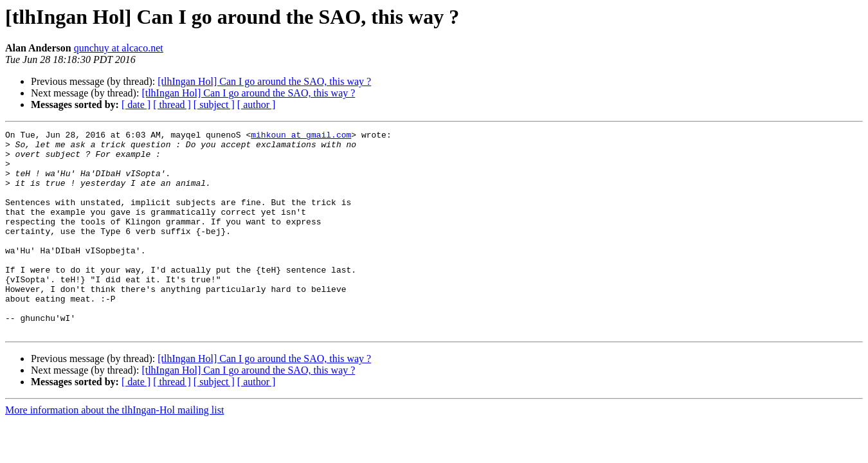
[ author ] (257, 104)
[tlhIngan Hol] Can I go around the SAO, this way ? (264, 81)
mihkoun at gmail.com (301, 136)
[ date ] (136, 104)
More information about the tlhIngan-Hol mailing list (114, 450)
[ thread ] (172, 104)
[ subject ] (214, 104)
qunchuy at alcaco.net (119, 48)
